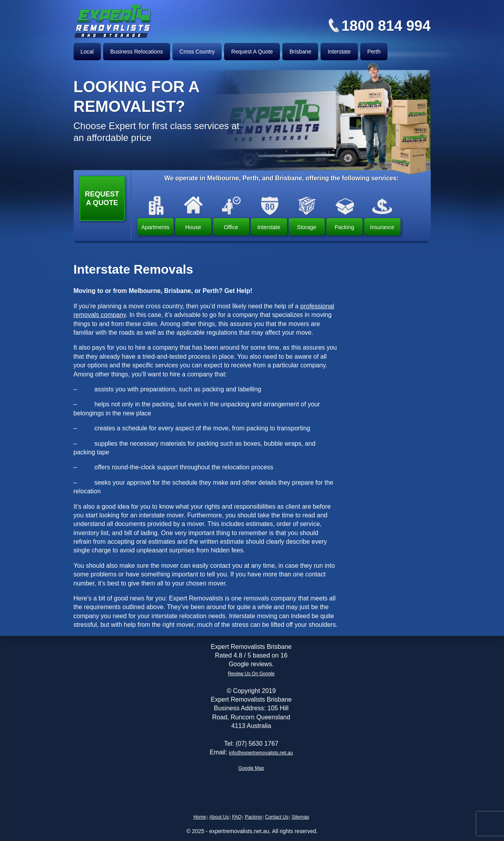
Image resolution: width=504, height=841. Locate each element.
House (193, 227)
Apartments (156, 227)
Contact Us (277, 817)
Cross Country (197, 52)
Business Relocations (137, 52)
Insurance (382, 227)
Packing (345, 227)
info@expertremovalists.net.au (261, 753)
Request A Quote (252, 52)
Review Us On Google (251, 674)
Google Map (251, 768)
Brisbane (300, 52)
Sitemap (300, 817)
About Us (219, 817)
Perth (374, 52)
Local (87, 52)
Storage (307, 227)
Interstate (339, 52)
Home (200, 817)
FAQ (237, 817)
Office (231, 227)
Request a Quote (102, 198)
